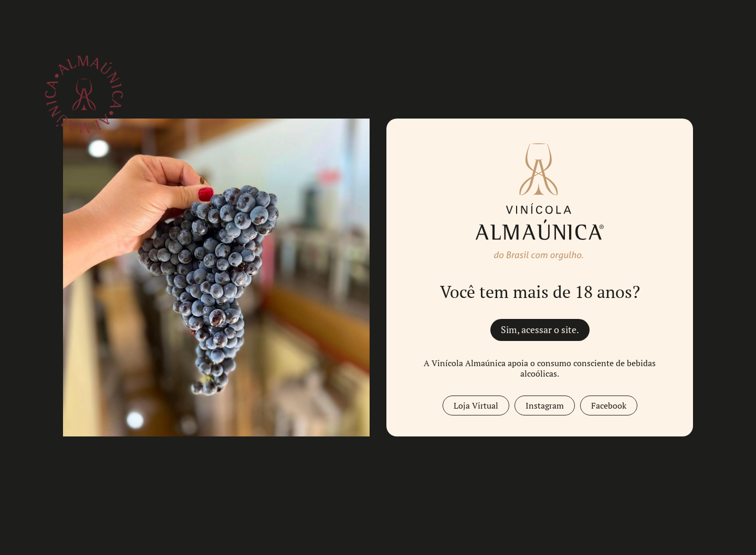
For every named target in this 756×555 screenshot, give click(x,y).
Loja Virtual (476, 405)
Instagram (545, 405)
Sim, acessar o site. (540, 330)
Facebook (609, 405)
